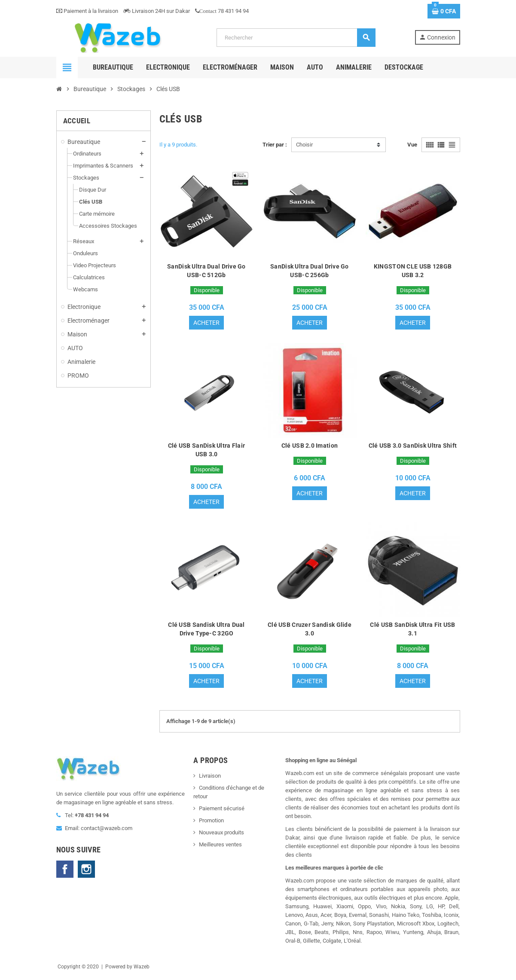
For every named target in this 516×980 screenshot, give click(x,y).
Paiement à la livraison (87, 11)
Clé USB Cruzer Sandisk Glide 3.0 (310, 631)
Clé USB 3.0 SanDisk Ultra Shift (413, 446)
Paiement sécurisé (222, 811)
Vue (412, 145)
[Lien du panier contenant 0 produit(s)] (444, 11)
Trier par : (275, 145)
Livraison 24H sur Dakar (157, 11)
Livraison (210, 778)
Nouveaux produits (221, 835)
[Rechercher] (296, 38)
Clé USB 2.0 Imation (310, 446)
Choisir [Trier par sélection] (304, 145)
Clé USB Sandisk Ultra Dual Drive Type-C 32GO (206, 631)
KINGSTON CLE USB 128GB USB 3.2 (413, 271)
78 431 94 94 (222, 11)
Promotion (211, 823)
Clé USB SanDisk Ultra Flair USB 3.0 (207, 451)
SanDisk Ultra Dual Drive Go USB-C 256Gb (310, 271)
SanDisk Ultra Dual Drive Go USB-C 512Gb (206, 271)
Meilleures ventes (220, 847)
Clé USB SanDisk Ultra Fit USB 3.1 (412, 631)
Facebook (65, 872)
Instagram (86, 872)
